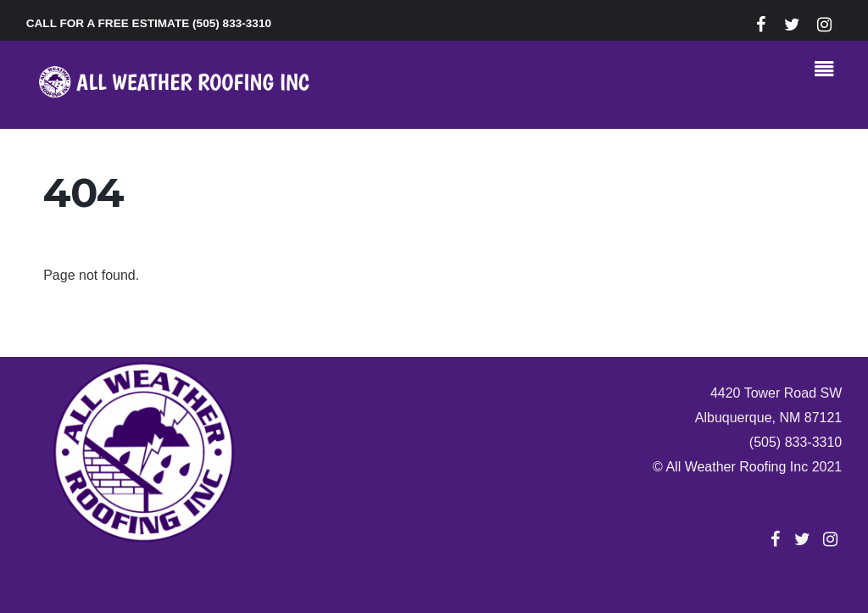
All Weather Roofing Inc (737, 467)
